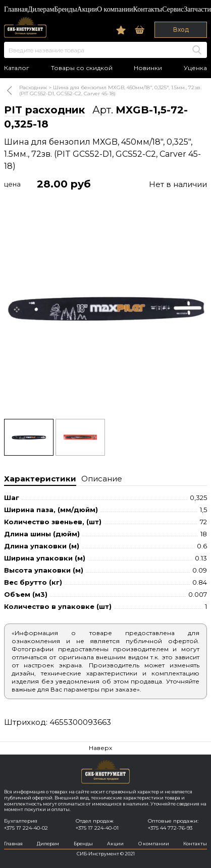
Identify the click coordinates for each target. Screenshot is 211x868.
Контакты (147, 9)
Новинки (148, 68)
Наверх (100, 748)
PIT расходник (44, 110)
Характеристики (40, 479)
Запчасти (197, 9)
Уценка (195, 68)
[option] (105, 308)
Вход (181, 29)
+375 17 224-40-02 (26, 828)
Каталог (17, 68)
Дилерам (41, 9)
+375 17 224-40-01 (97, 828)
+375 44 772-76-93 (170, 828)
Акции (87, 9)
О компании (115, 9)
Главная (16, 9)
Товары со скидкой (82, 68)
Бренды (65, 9)
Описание (102, 479)
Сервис (173, 9)
